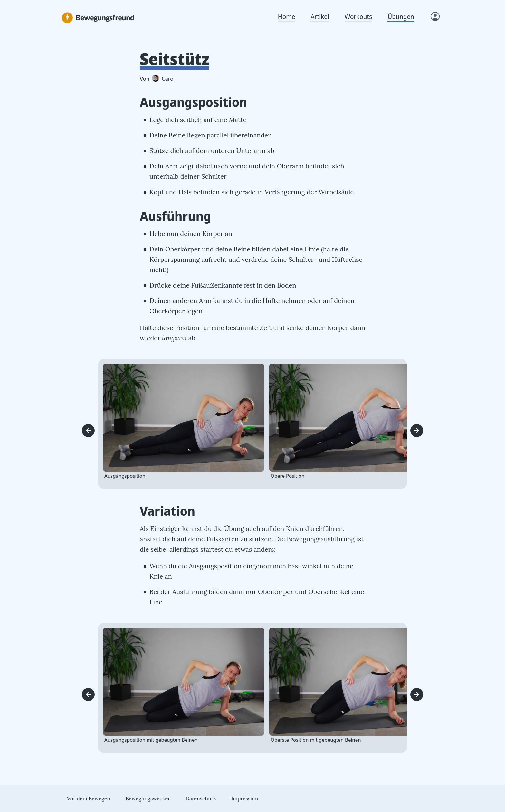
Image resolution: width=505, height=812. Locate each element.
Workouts (358, 17)
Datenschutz (201, 798)
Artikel (320, 17)
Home (287, 17)
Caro (163, 79)
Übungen (401, 17)
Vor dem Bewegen (89, 798)
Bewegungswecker (148, 798)
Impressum (245, 798)
